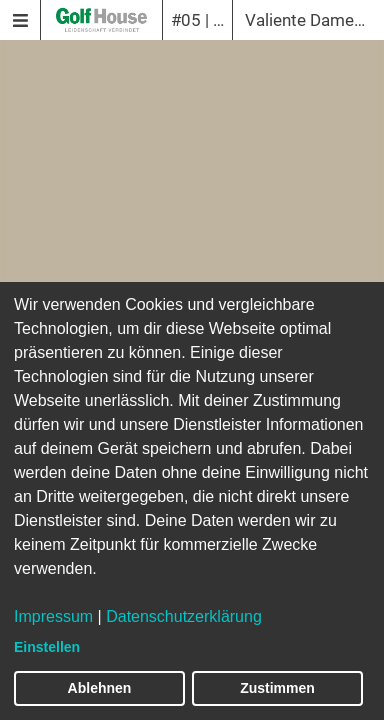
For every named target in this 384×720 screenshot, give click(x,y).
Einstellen (47, 647)
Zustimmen (277, 688)
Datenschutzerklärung (184, 616)
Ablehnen (100, 688)
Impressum (53, 616)
